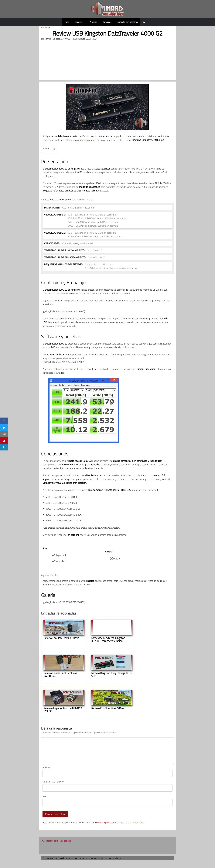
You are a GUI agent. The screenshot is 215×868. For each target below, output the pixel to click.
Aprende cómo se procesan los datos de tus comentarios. (116, 823)
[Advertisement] (107, 61)
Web (44, 796)
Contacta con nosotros (127, 22)
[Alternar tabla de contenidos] (53, 149)
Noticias (94, 22)
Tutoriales (107, 22)
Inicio (67, 22)
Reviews (78, 22)
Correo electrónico (53, 782)
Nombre (47, 767)
